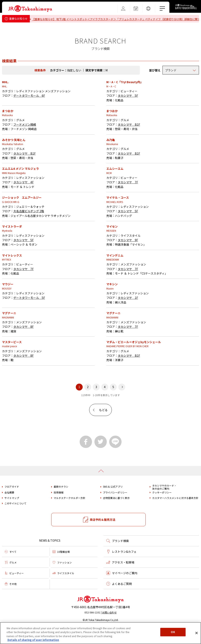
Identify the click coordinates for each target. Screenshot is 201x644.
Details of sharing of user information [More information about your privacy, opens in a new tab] (33, 640)
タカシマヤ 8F (24, 341)
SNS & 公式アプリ (113, 501)
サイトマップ (12, 512)
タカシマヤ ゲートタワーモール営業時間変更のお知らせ (68, 33)
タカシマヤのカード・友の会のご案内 (164, 502)
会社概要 (9, 507)
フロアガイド (12, 501)
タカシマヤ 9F (128, 255)
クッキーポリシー (162, 507)
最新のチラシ (61, 501)
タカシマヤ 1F (128, 312)
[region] (100, 633)
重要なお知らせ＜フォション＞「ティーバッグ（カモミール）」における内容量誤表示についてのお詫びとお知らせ (102, 28)
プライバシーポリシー (115, 507)
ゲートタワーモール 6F (29, 110)
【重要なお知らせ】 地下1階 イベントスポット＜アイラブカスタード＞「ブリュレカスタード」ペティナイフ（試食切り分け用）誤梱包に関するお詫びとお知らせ (115, 20)
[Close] (197, 633)
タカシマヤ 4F (24, 197)
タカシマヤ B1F (129, 139)
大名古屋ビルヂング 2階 (29, 226)
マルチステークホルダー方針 (69, 512)
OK (173, 632)
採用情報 (59, 507)
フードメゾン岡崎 (25, 139)
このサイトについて (15, 518)
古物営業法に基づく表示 (116, 512)
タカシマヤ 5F (128, 110)
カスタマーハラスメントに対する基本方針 (175, 512)
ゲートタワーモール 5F (29, 312)
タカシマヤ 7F (128, 197)
